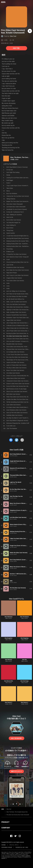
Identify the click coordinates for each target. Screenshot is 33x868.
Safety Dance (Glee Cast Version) (16, 378)
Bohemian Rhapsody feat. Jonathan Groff (18, 423)
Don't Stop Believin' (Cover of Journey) (17, 167)
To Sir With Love (11, 426)
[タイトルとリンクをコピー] (22, 440)
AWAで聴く (16, 48)
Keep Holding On (11, 225)
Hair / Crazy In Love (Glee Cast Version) (17, 275)
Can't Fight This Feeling (13, 172)
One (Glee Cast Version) (13, 373)
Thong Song (10, 230)
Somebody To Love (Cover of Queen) (17, 209)
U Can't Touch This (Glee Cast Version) (17, 355)
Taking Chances (11, 199)
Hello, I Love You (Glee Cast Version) (17, 302)
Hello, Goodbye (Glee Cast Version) (16, 312)
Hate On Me (10, 217)
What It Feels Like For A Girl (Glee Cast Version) (20, 328)
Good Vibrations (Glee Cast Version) (16, 410)
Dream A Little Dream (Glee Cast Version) (18, 384)
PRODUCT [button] (5, 822)
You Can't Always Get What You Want (17, 296)
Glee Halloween (8, 617)
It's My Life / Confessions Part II (15, 212)
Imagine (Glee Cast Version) (14, 278)
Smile (8, 283)
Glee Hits (24, 660)
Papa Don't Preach (12, 273)
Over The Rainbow (12, 428)
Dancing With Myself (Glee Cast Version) (18, 238)
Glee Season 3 (9, 702)
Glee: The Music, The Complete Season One (17, 812)
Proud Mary (10, 249)
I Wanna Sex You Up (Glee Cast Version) (18, 196)
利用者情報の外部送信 (7, 847)
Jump (8, 286)
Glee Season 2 (24, 702)
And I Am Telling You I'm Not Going (16, 291)
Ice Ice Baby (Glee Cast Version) (15, 352)
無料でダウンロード (16, 771)
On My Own (10, 170)
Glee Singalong (25, 638)
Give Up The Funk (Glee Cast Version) (17, 413)
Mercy (8, 191)
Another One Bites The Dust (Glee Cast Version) (20, 399)
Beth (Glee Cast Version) (13, 394)
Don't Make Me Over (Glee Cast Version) (18, 270)
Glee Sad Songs (25, 681)
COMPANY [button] (6, 828)
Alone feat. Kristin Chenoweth (15, 204)
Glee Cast (13, 36)
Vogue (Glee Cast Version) (14, 320)
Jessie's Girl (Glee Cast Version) (15, 362)
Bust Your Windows (12, 194)
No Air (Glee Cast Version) (14, 220)
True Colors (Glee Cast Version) (15, 281)
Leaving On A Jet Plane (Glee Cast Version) (18, 178)
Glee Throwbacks (25, 617)
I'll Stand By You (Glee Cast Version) (16, 254)
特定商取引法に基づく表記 (22, 847)
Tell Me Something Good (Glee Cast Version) (19, 402)
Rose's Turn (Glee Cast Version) (15, 370)
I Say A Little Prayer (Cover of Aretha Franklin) (19, 186)
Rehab (8, 175)
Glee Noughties (9, 638)
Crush (8, 260)
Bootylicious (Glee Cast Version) (15, 267)
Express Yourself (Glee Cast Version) (17, 315)
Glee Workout (9, 660)
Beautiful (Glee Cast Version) (14, 344)
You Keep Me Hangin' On (13, 223)
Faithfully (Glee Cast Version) (14, 415)
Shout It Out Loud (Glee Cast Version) (17, 391)
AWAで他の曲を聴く (16, 738)
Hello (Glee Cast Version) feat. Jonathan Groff (19, 307)
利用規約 (4, 845)
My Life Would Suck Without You (15, 299)
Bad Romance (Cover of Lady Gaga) (16, 389)
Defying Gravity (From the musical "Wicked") (19, 241)
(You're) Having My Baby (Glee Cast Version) (19, 262)
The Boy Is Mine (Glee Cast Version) (16, 368)
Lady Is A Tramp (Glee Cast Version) (16, 365)
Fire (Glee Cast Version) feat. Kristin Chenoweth (18, 815)
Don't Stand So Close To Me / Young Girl (17, 257)
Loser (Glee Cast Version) (14, 405)
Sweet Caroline (11, 233)
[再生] (30, 31)
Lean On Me (10, 265)
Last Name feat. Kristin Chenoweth (16, 207)
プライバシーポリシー (14, 845)
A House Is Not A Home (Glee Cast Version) (18, 339)
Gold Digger (10, 180)
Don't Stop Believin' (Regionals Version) (17, 421)
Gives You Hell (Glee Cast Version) (16, 304)
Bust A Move (10, 228)
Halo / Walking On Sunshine (14, 215)
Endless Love (10, 252)
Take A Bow (10, 188)
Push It (8, 183)
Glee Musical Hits (8, 681)
